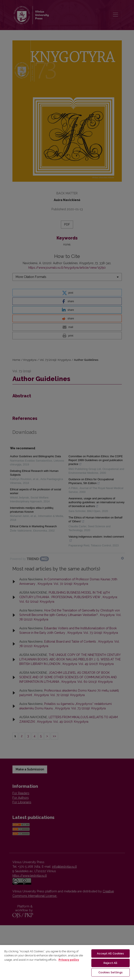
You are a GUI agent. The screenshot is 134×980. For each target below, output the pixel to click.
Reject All (110, 963)
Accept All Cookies (110, 953)
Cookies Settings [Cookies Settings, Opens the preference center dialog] (111, 972)
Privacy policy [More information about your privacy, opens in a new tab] (69, 960)
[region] (67, 962)
